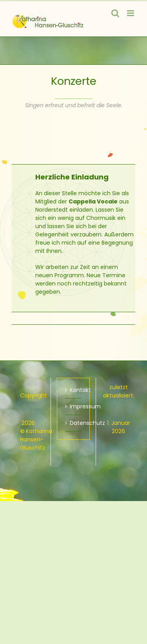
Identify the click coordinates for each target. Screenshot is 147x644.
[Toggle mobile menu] (131, 13)
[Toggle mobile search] (115, 13)
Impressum (74, 406)
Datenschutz (74, 423)
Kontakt (74, 390)
